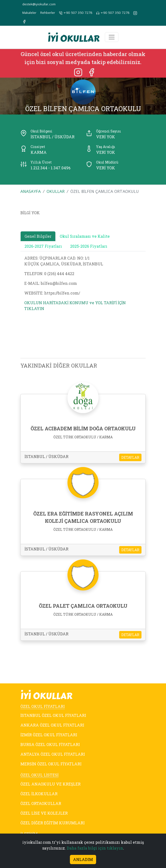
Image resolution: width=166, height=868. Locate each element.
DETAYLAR (130, 457)
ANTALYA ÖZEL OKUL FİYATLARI (53, 754)
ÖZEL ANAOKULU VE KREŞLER (50, 784)
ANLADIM (83, 859)
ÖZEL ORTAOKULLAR (41, 803)
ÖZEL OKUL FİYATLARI (43, 706)
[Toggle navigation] (112, 37)
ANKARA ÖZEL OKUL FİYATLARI (52, 725)
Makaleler (29, 13)
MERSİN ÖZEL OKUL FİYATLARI (51, 764)
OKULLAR (56, 191)
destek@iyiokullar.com (39, 4)
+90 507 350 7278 (76, 13)
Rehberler (48, 13)
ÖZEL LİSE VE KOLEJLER (44, 813)
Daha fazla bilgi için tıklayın (95, 848)
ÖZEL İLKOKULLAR (39, 794)
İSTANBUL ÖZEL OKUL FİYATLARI (53, 715)
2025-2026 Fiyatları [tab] (89, 246)
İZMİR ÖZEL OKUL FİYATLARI (49, 735)
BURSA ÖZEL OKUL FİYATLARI (50, 744)
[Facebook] (91, 72)
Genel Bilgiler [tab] (38, 236)
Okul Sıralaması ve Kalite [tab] (85, 236)
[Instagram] (79, 72)
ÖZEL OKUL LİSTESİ (39, 775)
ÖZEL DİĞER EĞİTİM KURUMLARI (53, 823)
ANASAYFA (31, 191)
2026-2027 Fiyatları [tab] (43, 246)
